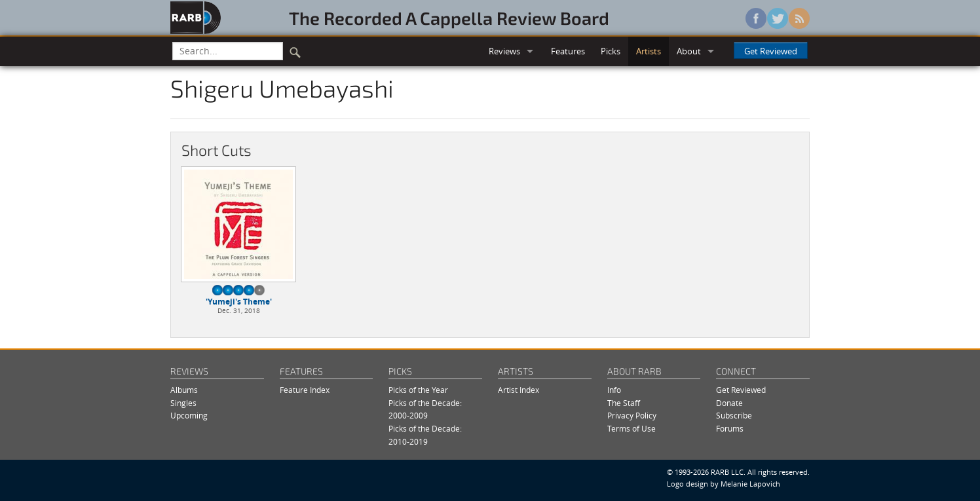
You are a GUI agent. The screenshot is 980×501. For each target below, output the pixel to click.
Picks (611, 51)
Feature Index (305, 390)
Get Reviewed (771, 51)
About (689, 51)
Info (614, 390)
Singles (183, 403)
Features (568, 51)
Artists (649, 51)
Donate (729, 403)
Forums (730, 429)
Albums (184, 390)
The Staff (624, 403)
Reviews (504, 51)
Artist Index (518, 390)
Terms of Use (631, 429)
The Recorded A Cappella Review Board (449, 18)
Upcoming (189, 416)
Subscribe (734, 416)
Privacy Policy (632, 416)
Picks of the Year (418, 390)
